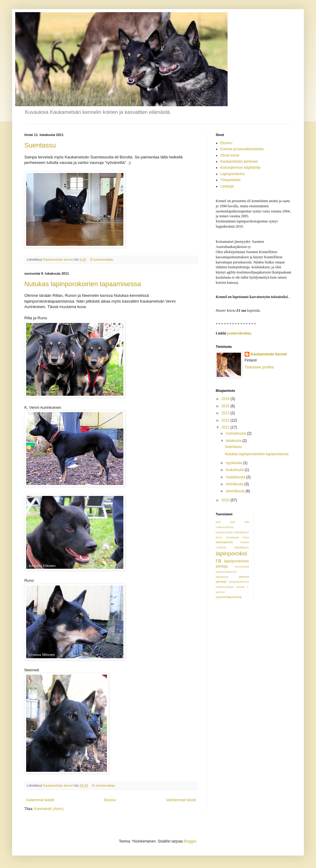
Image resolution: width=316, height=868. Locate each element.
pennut (244, 577)
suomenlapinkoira (229, 597)
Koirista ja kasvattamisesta (242, 149)
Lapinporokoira (232, 174)
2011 (226, 427)
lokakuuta (234, 441)
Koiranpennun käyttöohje (240, 168)
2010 (226, 500)
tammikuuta (236, 491)
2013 (226, 413)
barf (218, 522)
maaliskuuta (236, 477)
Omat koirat (230, 155)
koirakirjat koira (237, 537)
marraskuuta (236, 433)
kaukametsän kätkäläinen (232, 532)
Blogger (190, 841)
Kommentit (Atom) (49, 809)
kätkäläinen (242, 547)
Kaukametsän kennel (269, 354)
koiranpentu (224, 542)
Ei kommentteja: (102, 259)
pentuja (221, 581)
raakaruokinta (225, 587)
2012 (226, 420)
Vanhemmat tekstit (181, 800)
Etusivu (110, 800)
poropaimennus (239, 582)
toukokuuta (235, 470)
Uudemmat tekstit (40, 800)
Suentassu (40, 145)
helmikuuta (235, 484)
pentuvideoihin (239, 333)
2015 (226, 406)
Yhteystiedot (230, 180)
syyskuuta (234, 463)
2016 (226, 399)
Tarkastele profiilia (259, 367)
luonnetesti (242, 566)
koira (219, 537)
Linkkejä (227, 186)
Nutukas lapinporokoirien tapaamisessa (83, 284)
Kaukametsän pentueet (239, 161)
